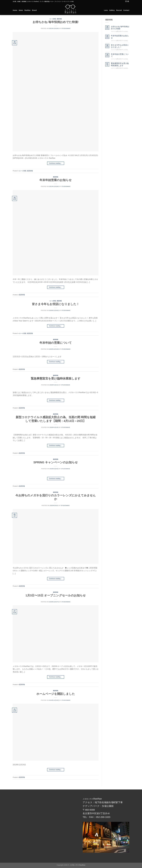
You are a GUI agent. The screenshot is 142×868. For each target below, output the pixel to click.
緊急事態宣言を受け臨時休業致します (56, 379)
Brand (34, 10)
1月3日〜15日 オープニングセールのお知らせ (56, 595)
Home (15, 10)
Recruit (119, 10)
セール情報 (53, 19)
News (21, 10)
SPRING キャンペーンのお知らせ (56, 462)
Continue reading (56, 163)
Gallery (112, 10)
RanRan (28, 10)
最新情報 (59, 19)
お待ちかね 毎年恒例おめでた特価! (56, 22)
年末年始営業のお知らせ (56, 180)
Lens (106, 10)
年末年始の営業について (56, 343)
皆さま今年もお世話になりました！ (56, 304)
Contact (126, 10)
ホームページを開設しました (56, 694)
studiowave (66, 28)
